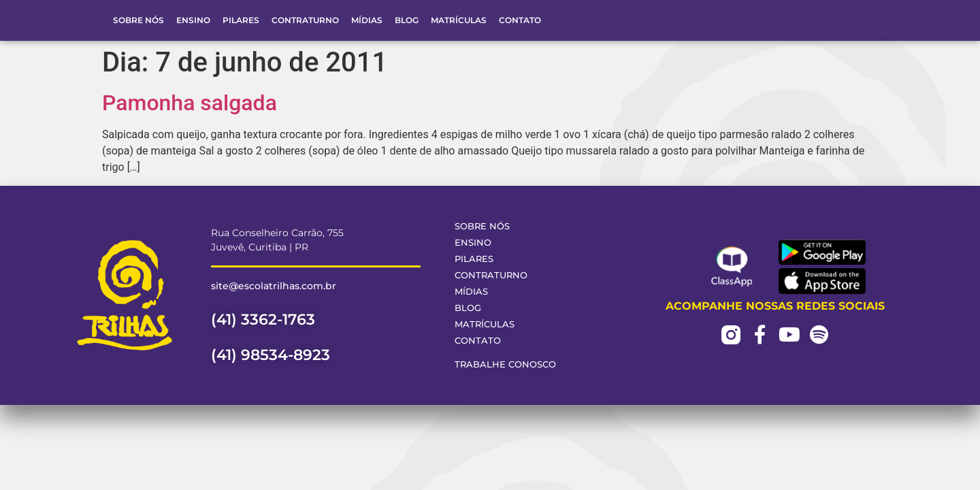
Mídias (367, 20)
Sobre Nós (138, 20)
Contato (520, 20)
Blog (407, 20)
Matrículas (459, 20)
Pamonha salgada (190, 103)
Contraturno (305, 20)
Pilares (241, 20)
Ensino (193, 20)
